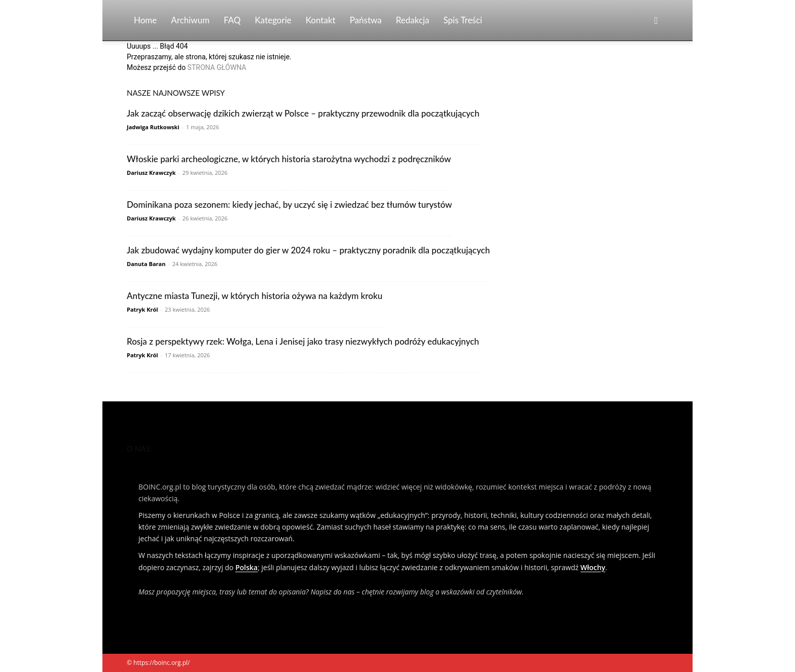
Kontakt (321, 20)
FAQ (232, 20)
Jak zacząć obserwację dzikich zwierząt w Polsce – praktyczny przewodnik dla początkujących (303, 113)
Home (145, 20)
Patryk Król (142, 309)
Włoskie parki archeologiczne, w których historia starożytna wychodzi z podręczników (289, 159)
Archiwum (190, 20)
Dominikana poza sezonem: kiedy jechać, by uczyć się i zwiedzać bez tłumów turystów (290, 204)
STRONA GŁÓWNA (217, 67)
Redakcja (413, 20)
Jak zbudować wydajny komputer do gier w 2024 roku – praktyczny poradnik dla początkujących (308, 250)
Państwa (366, 20)
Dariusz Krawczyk (151, 173)
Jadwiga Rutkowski (153, 127)
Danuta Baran (146, 264)
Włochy (593, 567)
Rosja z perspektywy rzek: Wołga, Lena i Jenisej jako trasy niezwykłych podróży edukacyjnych (303, 341)
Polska (246, 567)
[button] (656, 21)
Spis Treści (463, 20)
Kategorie (273, 20)
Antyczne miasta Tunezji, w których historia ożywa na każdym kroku (255, 296)
